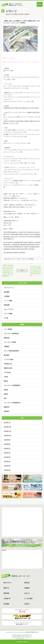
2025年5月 (7, 457)
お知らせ (27, 593)
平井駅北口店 (8, 364)
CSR (37, 632)
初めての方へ (8, 583)
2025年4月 (7, 462)
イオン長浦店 (8, 329)
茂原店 (6, 390)
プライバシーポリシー (19, 632)
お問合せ (27, 604)
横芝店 (6, 381)
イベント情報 (8, 301)
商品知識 (7, 305)
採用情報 (28, 632)
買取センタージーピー (16, 576)
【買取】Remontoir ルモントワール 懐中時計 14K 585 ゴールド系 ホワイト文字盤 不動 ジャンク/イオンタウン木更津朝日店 (8, 271)
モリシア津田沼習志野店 (11, 351)
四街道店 (7, 411)
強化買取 (7, 292)
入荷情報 (7, 296)
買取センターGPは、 (10, 58)
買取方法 (6, 588)
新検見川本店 (8, 368)
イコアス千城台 (9, 359)
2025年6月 (7, 453)
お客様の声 (7, 599)
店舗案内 (27, 588)
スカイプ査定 (22, 532)
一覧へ (22, 271)
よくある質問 (28, 599)
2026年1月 (7, 423)
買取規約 (33, 632)
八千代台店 (7, 372)
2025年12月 (7, 427)
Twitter (4, 550)
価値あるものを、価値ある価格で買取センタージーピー (16, 5)
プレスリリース (9, 288)
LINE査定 (22, 524)
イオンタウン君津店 (28, 259)
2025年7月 (7, 449)
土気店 (6, 377)
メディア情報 (8, 314)
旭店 (5, 398)
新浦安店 (7, 407)
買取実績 (6, 593)
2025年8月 (7, 444)
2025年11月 (7, 431)
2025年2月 (7, 470)
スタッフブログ (16, 259)
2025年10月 (7, 436)
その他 (6, 318)
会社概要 (6, 604)
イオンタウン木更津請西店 (12, 385)
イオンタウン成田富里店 (11, 334)
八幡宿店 (7, 347)
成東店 (6, 394)
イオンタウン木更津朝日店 (12, 403)
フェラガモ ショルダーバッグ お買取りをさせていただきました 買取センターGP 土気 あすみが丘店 (36, 271)
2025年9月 (7, 440)
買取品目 (27, 583)
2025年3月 (7, 466)
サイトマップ (9, 632)
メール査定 (22, 517)
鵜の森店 (7, 355)
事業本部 (7, 338)
